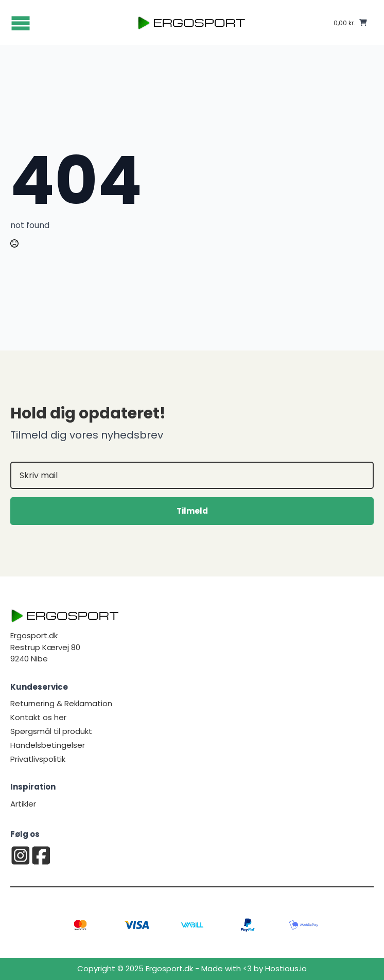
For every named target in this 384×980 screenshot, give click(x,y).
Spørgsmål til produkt (51, 731)
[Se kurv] (350, 23)
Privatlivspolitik (38, 759)
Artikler (23, 804)
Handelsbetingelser (48, 745)
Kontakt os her (38, 717)
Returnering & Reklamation (61, 703)
